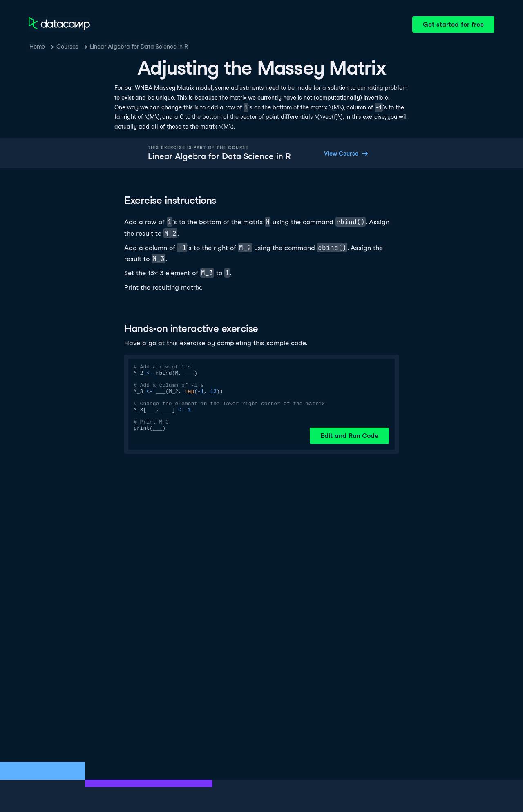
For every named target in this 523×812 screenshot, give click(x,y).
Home (37, 47)
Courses (67, 47)
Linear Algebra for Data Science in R (139, 47)
